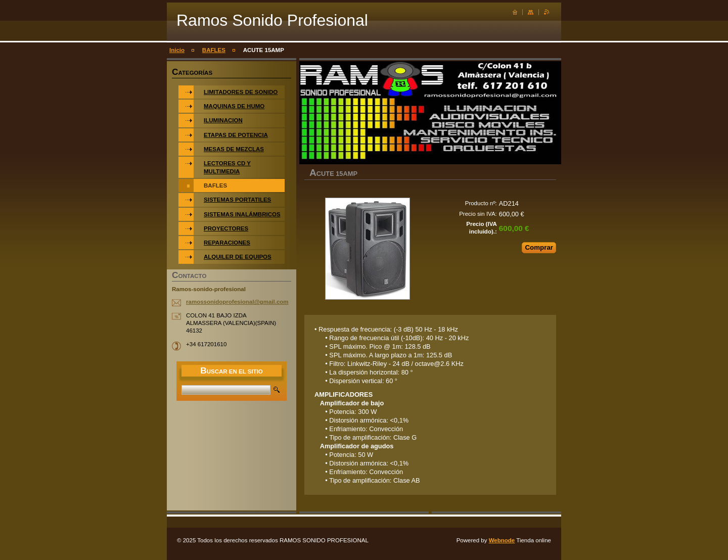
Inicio (177, 50)
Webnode (502, 540)
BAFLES (214, 50)
